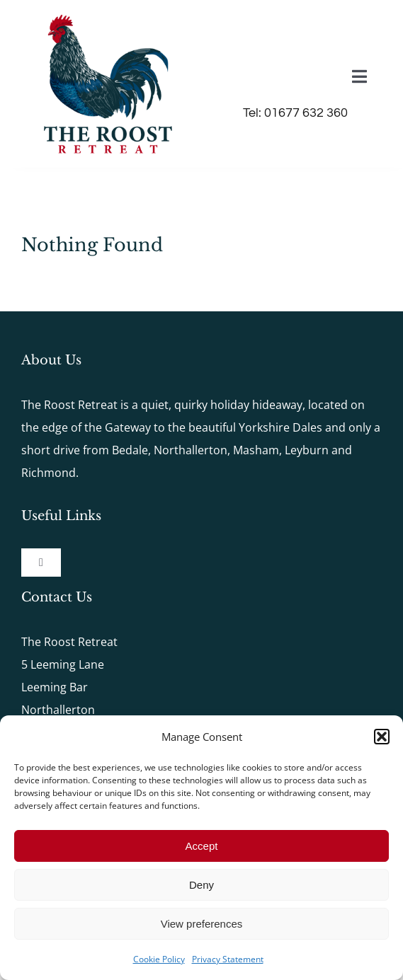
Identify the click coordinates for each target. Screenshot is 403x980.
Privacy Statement (228, 959)
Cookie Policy (159, 959)
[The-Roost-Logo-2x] (108, 16)
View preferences (202, 924)
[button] (382, 737)
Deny (201, 885)
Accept (202, 846)
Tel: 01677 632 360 (295, 113)
